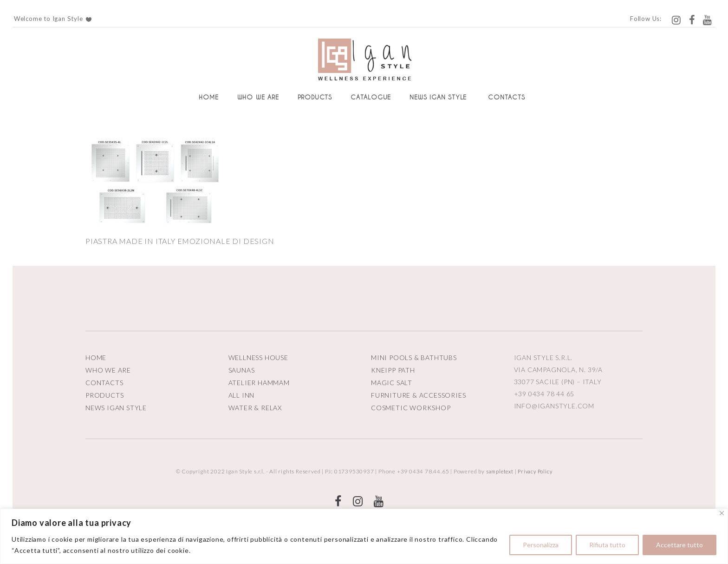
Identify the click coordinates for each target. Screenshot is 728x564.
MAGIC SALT (392, 383)
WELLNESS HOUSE (258, 357)
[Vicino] (722, 513)
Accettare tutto (679, 545)
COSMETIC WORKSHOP (411, 408)
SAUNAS (242, 370)
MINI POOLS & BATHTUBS (414, 357)
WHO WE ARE (108, 370)
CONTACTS (104, 383)
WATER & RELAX (255, 408)
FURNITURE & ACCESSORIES (418, 395)
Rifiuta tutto (607, 545)
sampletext (500, 471)
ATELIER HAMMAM (259, 383)
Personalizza (541, 545)
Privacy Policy (535, 471)
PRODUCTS (104, 395)
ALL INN (242, 395)
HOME (96, 357)
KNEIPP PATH (393, 370)
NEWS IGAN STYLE (116, 408)
